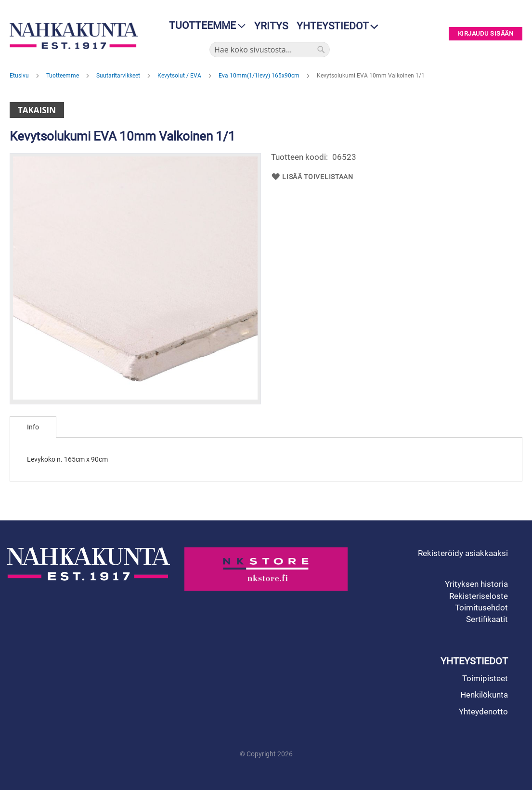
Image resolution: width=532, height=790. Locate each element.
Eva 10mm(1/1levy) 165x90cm (260, 76)
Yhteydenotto (483, 712)
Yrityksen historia (476, 584)
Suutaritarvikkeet (119, 76)
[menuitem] (204, 26)
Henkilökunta (484, 695)
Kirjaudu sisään (486, 34)
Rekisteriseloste (479, 596)
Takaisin (37, 110)
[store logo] (74, 36)
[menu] (204, 26)
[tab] (33, 427)
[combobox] (270, 50)
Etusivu (20, 76)
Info (33, 427)
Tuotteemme (63, 76)
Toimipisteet (485, 678)
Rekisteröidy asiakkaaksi (463, 553)
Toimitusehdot (481, 608)
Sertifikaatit (487, 619)
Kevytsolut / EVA (180, 76)
